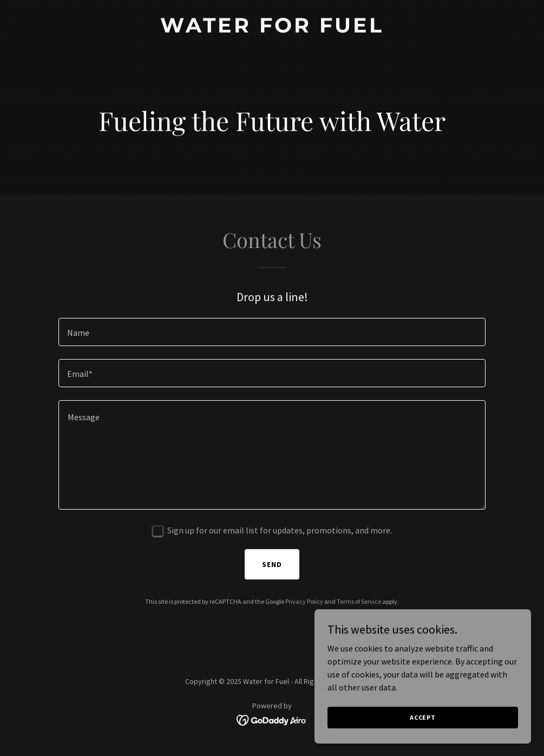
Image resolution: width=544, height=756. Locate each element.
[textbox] (272, 332)
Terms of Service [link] (359, 601)
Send (272, 564)
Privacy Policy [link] (304, 601)
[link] (272, 29)
